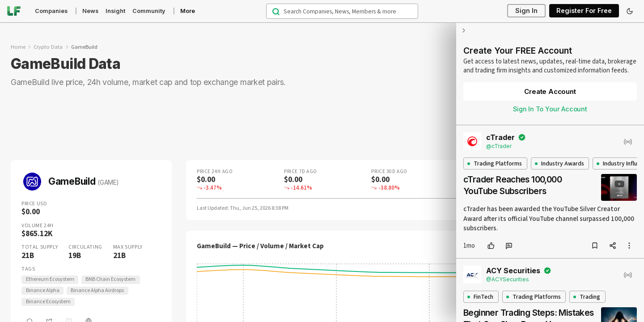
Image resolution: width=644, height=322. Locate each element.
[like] (491, 246)
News (90, 11)
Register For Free (584, 11)
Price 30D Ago (389, 172)
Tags (28, 269)
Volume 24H (38, 226)
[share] (613, 246)
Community (149, 11)
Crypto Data (48, 47)
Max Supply (128, 247)
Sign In (526, 11)
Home (18, 47)
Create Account (550, 91)
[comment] (509, 246)
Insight (115, 11)
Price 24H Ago (215, 172)
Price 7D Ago (301, 172)
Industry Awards (559, 163)
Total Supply (40, 247)
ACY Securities (513, 271)
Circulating (85, 247)
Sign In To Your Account (550, 109)
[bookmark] (595, 246)
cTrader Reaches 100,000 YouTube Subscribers (513, 185)
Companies (51, 11)
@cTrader (499, 146)
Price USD (34, 204)
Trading (587, 297)
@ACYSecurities (508, 279)
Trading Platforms (495, 163)
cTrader (500, 137)
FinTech (480, 297)
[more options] (629, 246)
